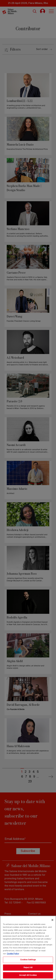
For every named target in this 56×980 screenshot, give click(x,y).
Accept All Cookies (28, 975)
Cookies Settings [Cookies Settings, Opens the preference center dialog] (28, 960)
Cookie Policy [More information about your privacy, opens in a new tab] (13, 954)
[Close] (52, 920)
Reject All (28, 968)
